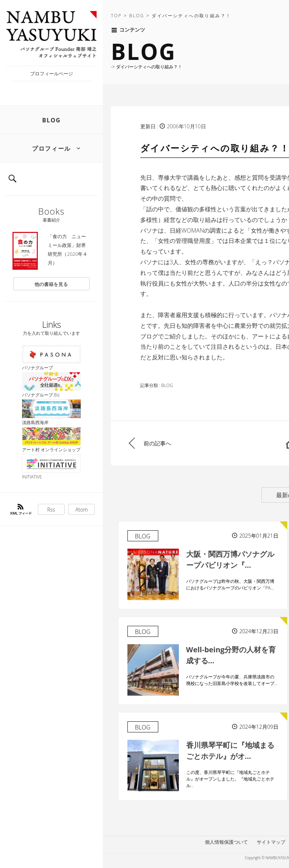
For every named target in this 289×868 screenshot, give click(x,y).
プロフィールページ (52, 73)
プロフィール (51, 148)
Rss (51, 510)
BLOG (52, 120)
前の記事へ (157, 443)
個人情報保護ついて (226, 842)
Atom (82, 510)
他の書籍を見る (51, 284)
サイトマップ (271, 842)
